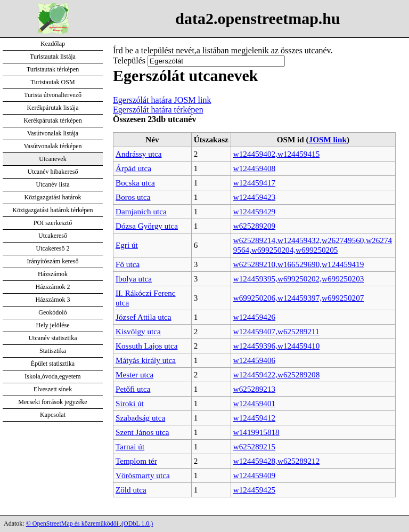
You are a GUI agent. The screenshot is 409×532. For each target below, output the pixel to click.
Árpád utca (133, 168)
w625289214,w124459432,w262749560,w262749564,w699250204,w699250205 (313, 245)
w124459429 (254, 211)
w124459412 (254, 418)
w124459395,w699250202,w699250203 (299, 279)
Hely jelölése (53, 325)
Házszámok (53, 274)
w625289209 (254, 226)
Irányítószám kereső (53, 261)
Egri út (127, 245)
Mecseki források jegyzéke (52, 402)
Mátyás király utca (146, 360)
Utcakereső (53, 236)
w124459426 (254, 317)
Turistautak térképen (53, 69)
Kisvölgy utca (138, 331)
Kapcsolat (53, 415)
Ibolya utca (134, 279)
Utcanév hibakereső (53, 172)
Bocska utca (135, 183)
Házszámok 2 (53, 287)
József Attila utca (144, 317)
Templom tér (136, 461)
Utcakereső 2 (53, 248)
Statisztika (53, 351)
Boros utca (133, 197)
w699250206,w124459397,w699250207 (299, 298)
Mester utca (134, 374)
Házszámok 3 (53, 300)
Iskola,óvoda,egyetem (52, 376)
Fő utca (128, 264)
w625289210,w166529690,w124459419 (299, 264)
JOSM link (328, 139)
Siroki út (130, 403)
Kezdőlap (53, 44)
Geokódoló (52, 312)
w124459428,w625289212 (276, 461)
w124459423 (254, 197)
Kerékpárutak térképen (53, 120)
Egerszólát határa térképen (158, 110)
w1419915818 (256, 432)
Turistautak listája (53, 57)
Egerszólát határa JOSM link (162, 100)
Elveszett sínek (53, 389)
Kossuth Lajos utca (146, 346)
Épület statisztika (53, 364)
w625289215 (254, 446)
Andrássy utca (138, 154)
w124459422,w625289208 (276, 374)
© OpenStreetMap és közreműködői (73, 523)
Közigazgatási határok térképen (52, 210)
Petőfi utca (133, 389)
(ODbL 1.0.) (137, 523)
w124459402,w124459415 (276, 154)
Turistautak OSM (52, 82)
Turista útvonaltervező (53, 95)
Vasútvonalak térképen (53, 146)
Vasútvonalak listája (53, 133)
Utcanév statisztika (53, 338)
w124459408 (254, 168)
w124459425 (254, 490)
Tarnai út (130, 446)
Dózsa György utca (147, 226)
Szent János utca (142, 432)
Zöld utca (131, 490)
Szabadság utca (140, 418)
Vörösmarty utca (143, 475)
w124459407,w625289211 (276, 331)
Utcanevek (52, 159)
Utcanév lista (53, 184)
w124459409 (254, 475)
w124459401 (254, 403)
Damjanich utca (141, 211)
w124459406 (254, 360)
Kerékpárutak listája (53, 108)
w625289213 (254, 389)
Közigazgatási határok (53, 197)
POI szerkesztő (53, 223)
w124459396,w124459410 (276, 346)
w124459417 (254, 183)
